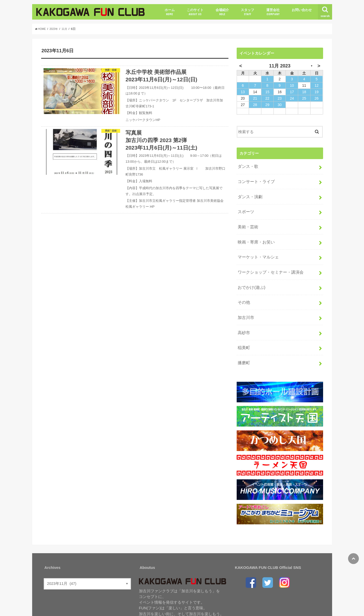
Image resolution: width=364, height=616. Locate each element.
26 (317, 98)
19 (317, 92)
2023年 (56, 29)
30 (280, 105)
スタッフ (247, 12)
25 (304, 98)
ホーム (170, 12)
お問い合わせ (302, 10)
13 (243, 92)
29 (267, 105)
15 (267, 92)
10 (292, 85)
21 (255, 98)
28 (255, 105)
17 (292, 92)
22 (267, 98)
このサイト (195, 12)
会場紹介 (222, 12)
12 (317, 85)
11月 (68, 29)
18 (304, 92)
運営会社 (273, 12)
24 (292, 98)
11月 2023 (280, 66)
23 (280, 98)
